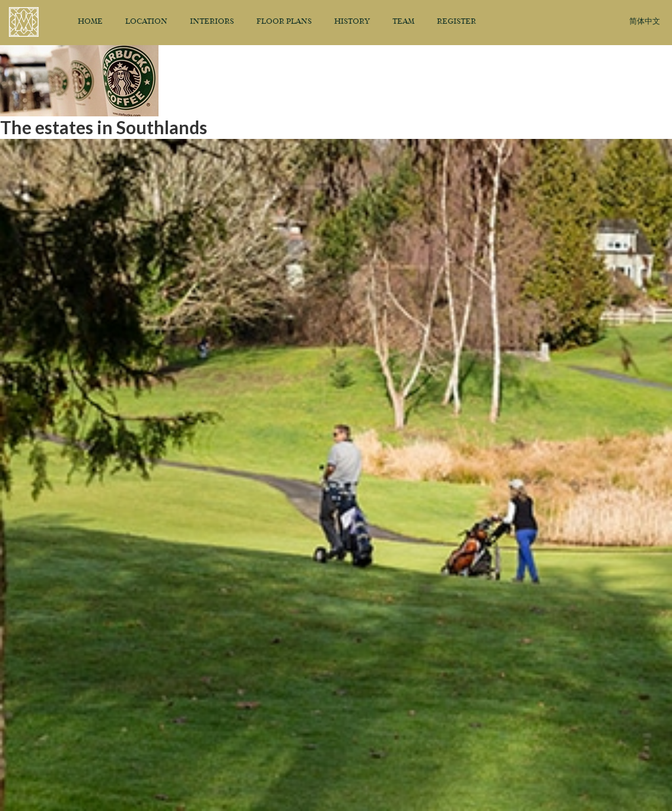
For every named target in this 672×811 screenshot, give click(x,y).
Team (403, 22)
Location (146, 22)
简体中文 (645, 22)
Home (90, 22)
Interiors (212, 22)
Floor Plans (284, 22)
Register (457, 22)
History (352, 22)
